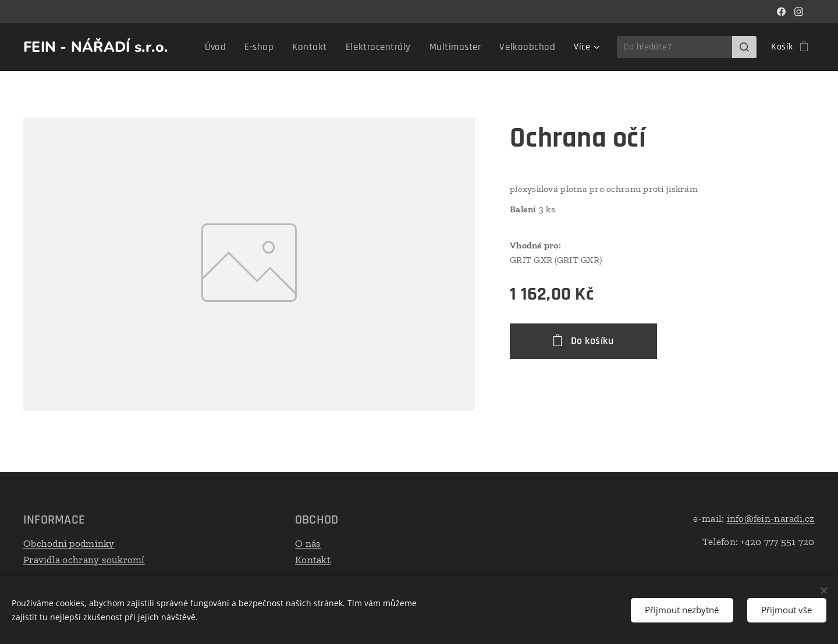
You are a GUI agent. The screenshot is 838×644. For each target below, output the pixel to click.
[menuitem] (235, 47)
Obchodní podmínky (69, 543)
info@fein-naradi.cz (771, 518)
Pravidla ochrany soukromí (84, 559)
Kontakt (313, 559)
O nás (308, 543)
